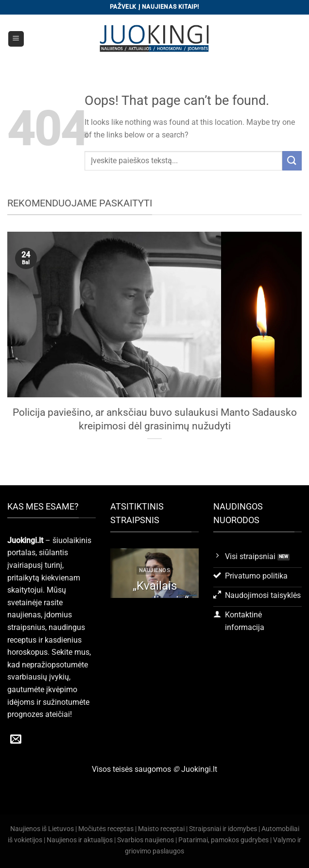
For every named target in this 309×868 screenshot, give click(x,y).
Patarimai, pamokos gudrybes (223, 840)
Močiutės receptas (106, 829)
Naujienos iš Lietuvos (42, 829)
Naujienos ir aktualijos (80, 840)
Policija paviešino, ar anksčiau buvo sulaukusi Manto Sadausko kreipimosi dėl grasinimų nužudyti (155, 419)
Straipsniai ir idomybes (223, 829)
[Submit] (292, 161)
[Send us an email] (16, 740)
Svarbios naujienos (146, 840)
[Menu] (16, 39)
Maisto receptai (161, 829)
